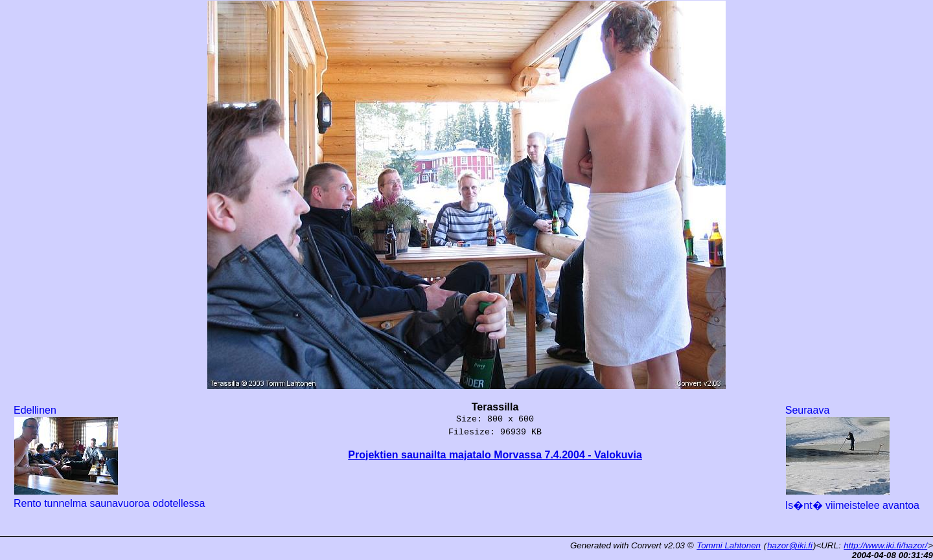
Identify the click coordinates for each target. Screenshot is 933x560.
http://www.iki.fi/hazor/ (885, 545)
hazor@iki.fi (790, 545)
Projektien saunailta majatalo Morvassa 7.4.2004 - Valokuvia (495, 455)
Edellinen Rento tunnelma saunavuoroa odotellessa (109, 457)
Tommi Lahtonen (729, 545)
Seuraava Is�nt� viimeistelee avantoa (852, 458)
